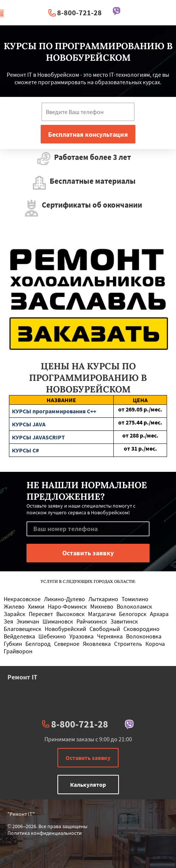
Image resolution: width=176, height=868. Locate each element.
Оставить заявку (88, 758)
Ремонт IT (22, 677)
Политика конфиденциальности (45, 833)
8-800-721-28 (79, 12)
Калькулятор (88, 785)
